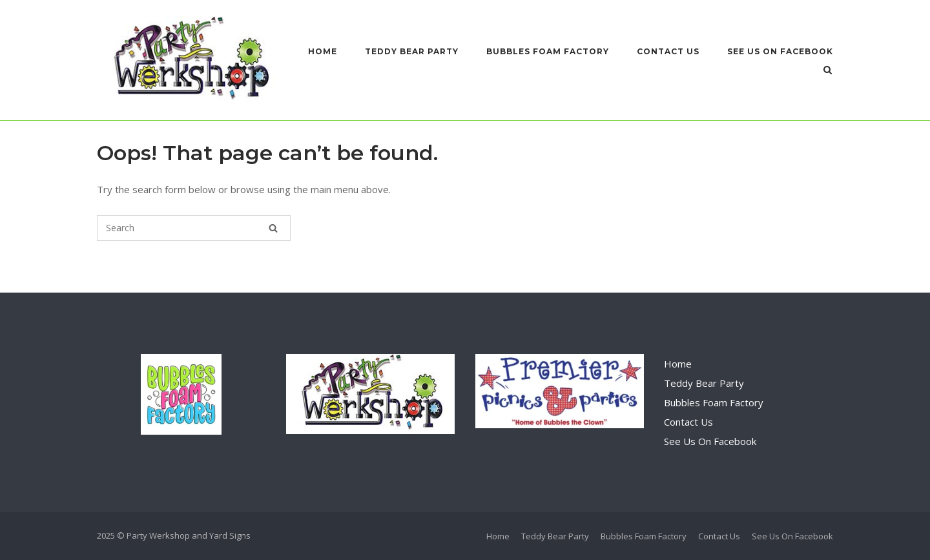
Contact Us (668, 51)
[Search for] (194, 228)
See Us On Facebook (780, 51)
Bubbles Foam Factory (548, 51)
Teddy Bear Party (412, 51)
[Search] (273, 228)
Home (323, 51)
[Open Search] (828, 71)
